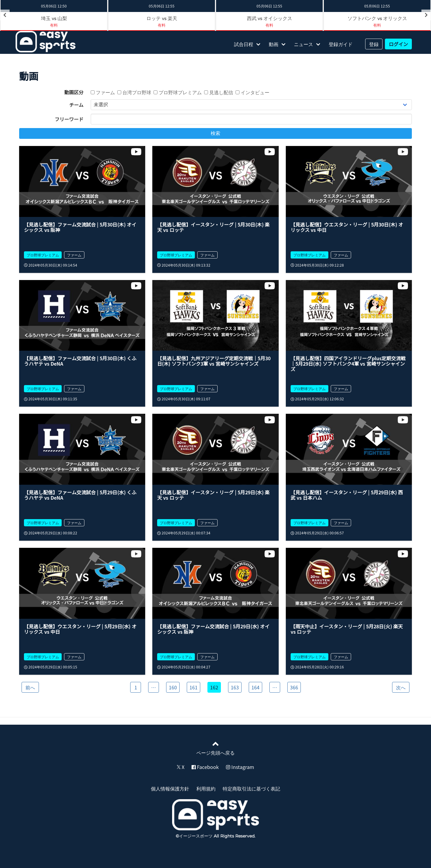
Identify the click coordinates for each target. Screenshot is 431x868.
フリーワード (69, 119)
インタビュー (252, 92)
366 (294, 687)
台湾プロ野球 (134, 92)
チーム (76, 105)
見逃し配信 (219, 92)
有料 (54, 25)
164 (255, 687)
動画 (274, 44)
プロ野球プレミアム (178, 92)
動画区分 (74, 92)
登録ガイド (341, 44)
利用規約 (206, 788)
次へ (401, 687)
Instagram (240, 767)
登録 (374, 44)
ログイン (398, 44)
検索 (215, 133)
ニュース (303, 44)
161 (194, 687)
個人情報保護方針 (170, 788)
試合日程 (244, 44)
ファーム (103, 92)
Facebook (205, 767)
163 (235, 687)
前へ (30, 687)
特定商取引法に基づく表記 (251, 788)
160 (173, 687)
